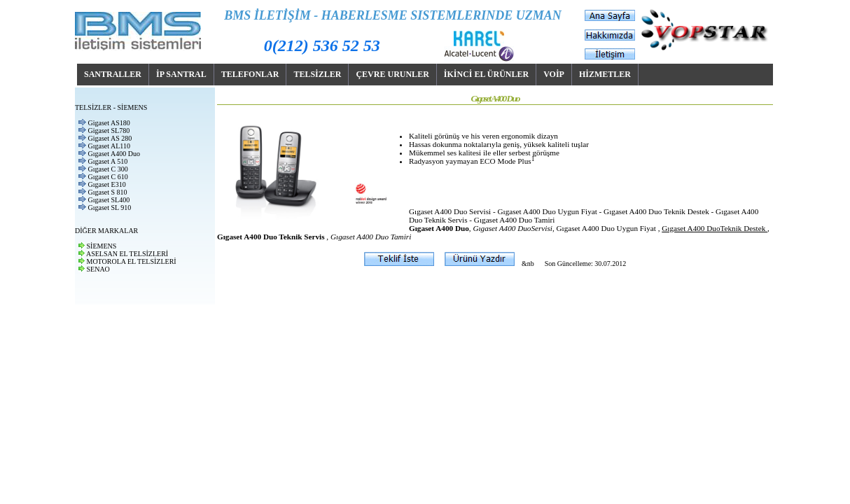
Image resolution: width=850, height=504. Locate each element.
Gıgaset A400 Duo (114, 154)
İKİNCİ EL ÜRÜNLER (486, 74)
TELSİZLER (317, 74)
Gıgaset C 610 (108, 177)
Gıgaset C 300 (108, 169)
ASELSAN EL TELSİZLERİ (127, 254)
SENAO (98, 269)
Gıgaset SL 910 (110, 208)
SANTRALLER (113, 74)
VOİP (554, 74)
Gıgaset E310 (107, 184)
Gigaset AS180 (109, 123)
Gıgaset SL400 (109, 200)
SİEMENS (102, 246)
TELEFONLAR (250, 74)
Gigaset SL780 (109, 131)
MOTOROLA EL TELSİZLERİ (132, 261)
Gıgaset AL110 (109, 146)
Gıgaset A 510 (108, 161)
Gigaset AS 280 (110, 138)
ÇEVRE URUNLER (392, 74)
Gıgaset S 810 (108, 192)
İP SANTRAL (181, 74)
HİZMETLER (605, 74)
